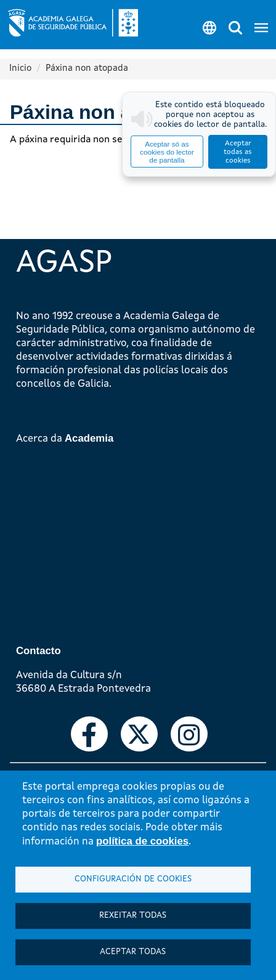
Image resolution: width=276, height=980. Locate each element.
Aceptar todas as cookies (238, 152)
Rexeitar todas (133, 916)
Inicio (20, 69)
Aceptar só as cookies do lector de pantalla (167, 152)
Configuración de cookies (133, 879)
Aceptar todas (133, 952)
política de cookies (142, 841)
